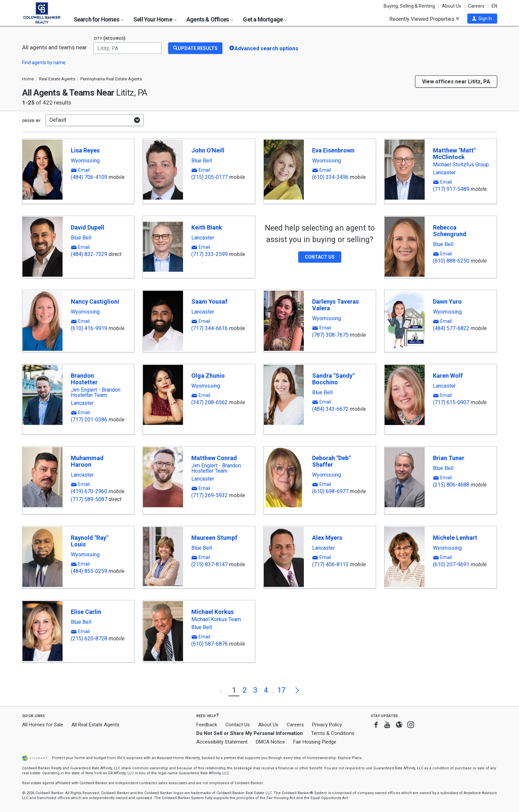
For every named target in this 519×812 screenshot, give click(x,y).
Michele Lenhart (455, 538)
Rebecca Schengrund (450, 231)
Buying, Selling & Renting (409, 6)
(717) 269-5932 (210, 495)
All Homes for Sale (43, 725)
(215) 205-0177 (210, 177)
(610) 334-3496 (330, 177)
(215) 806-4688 (451, 485)
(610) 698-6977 (330, 491)
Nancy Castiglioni (95, 301)
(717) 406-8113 (330, 564)
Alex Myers (327, 538)
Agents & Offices (210, 19)
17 (281, 690)
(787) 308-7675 (330, 335)
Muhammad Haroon (87, 461)
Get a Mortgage (265, 19)
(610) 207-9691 (451, 564)
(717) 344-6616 (210, 328)
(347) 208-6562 (210, 402)
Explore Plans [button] (350, 758)
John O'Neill (208, 150)
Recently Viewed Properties (424, 19)
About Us (451, 6)
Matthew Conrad (214, 458)
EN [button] (494, 6)
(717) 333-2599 (210, 254)
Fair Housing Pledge (315, 742)
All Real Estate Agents (95, 725)
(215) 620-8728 (89, 639)
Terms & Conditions (333, 733)
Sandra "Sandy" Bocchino (333, 379)
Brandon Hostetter (84, 379)
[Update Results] (195, 48)
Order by (32, 120)
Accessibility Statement (222, 742)
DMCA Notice (270, 742)
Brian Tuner (449, 458)
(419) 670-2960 (89, 491)
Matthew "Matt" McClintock (454, 154)
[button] (482, 19)
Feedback (207, 725)
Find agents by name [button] (44, 63)
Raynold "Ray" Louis (90, 541)
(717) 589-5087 (89, 499)
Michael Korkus (212, 612)
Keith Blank (207, 227)
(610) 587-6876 (210, 644)
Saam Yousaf (209, 301)
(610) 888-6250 (451, 261)
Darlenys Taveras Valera (335, 305)
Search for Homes (99, 19)
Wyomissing (85, 161)
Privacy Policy (327, 725)
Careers (476, 6)
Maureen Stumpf (214, 538)
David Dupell (88, 227)
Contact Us (238, 725)
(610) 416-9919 (89, 328)
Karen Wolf (448, 376)
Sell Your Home (155, 19)
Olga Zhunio (208, 376)
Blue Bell (202, 161)
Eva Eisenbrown (333, 150)
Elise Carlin (86, 612)
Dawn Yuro (447, 301)
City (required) (110, 38)
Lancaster (444, 173)
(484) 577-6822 (451, 328)
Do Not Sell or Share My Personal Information (250, 733)
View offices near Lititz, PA (456, 82)
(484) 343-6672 (330, 409)
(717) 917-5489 (451, 189)
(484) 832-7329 (89, 254)
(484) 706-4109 (89, 177)
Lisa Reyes (85, 150)
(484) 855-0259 (89, 571)
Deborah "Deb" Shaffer (331, 461)
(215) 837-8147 (210, 564)
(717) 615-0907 (451, 402)
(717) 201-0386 (89, 420)
